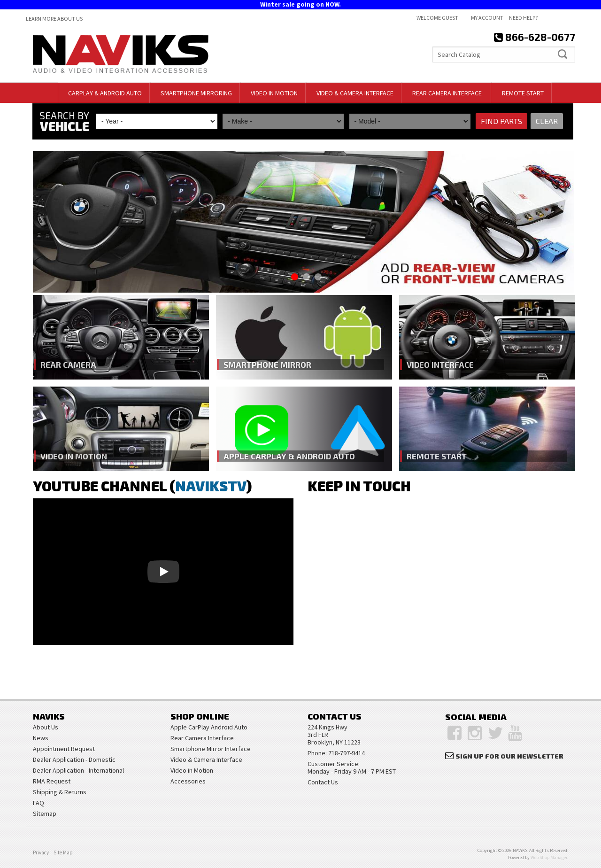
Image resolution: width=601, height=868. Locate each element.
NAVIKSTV (211, 486)
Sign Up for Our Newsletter (509, 756)
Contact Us (323, 782)
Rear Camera (68, 364)
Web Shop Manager (549, 857)
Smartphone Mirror (268, 364)
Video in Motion (75, 456)
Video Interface (441, 364)
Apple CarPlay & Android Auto (290, 456)
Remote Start (437, 456)
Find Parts (501, 121)
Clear (546, 121)
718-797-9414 (347, 753)
